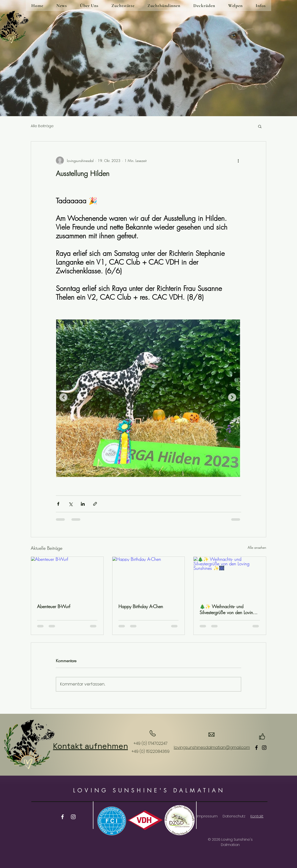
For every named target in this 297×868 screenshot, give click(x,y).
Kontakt (257, 816)
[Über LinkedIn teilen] (83, 504)
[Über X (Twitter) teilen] (70, 504)
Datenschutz (234, 816)
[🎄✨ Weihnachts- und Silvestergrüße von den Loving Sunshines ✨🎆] (230, 577)
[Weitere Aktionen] (238, 160)
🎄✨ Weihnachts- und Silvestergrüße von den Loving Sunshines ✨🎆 (228, 609)
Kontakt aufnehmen (91, 746)
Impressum (207, 816)
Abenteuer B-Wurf (54, 606)
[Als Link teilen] (95, 504)
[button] (260, 126)
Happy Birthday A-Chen (141, 606)
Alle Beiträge (42, 126)
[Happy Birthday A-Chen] (149, 577)
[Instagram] (264, 748)
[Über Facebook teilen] (58, 504)
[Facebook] (256, 748)
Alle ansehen (257, 547)
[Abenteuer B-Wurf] (67, 577)
